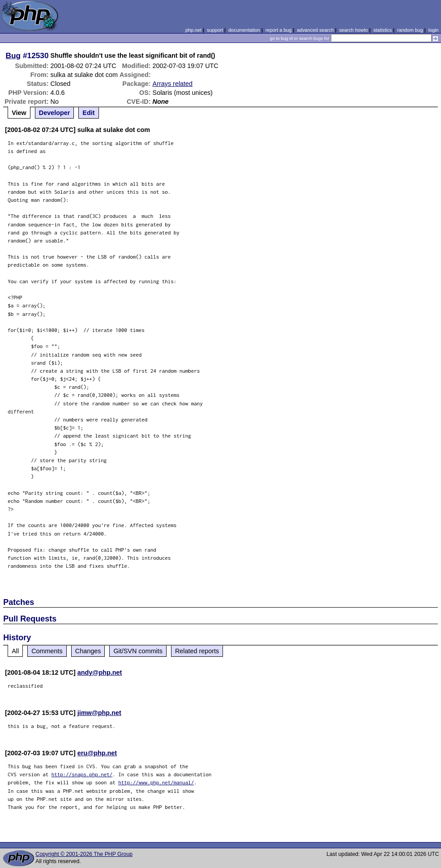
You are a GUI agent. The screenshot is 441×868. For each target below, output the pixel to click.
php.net (193, 30)
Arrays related (173, 84)
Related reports (197, 651)
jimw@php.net (99, 713)
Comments (47, 651)
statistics (383, 30)
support (215, 30)
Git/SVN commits (138, 651)
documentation (244, 30)
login (434, 30)
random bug (410, 30)
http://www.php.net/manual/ (156, 782)
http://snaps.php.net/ (82, 774)
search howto (353, 30)
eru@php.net (97, 753)
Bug (13, 55)
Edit (88, 113)
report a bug (278, 30)
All (15, 651)
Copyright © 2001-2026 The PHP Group (84, 854)
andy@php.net (100, 672)
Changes (88, 651)
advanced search (315, 30)
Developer (55, 113)
